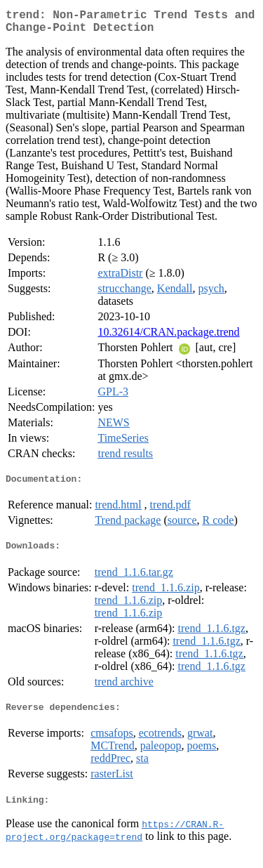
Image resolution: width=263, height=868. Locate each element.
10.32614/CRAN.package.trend (168, 337)
